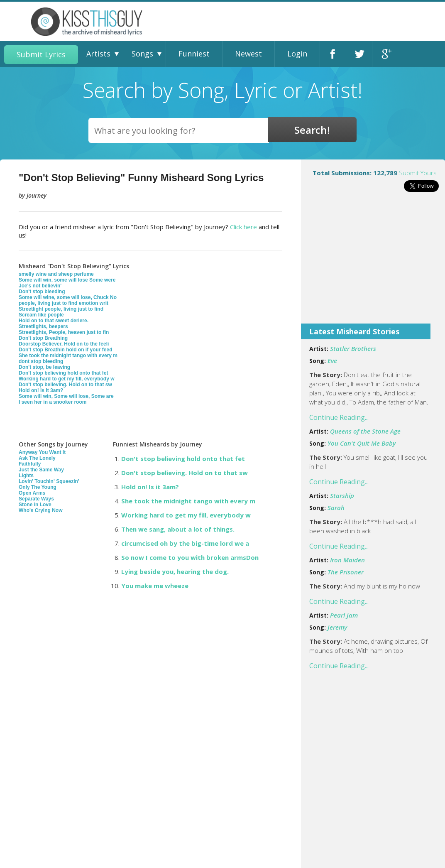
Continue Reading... (339, 417)
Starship (342, 495)
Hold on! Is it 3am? (41, 390)
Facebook (333, 54)
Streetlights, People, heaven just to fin (64, 332)
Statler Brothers (353, 348)
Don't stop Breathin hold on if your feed (66, 350)
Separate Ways (36, 499)
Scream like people (41, 315)
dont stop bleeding (41, 361)
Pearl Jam (344, 615)
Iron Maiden (347, 560)
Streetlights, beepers (43, 326)
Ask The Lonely (37, 458)
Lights (26, 476)
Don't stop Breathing (43, 338)
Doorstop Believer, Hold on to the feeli (64, 344)
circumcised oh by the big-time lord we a (185, 543)
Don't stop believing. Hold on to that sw (65, 385)
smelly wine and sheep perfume (56, 274)
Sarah (336, 508)
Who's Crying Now (41, 510)
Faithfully (30, 464)
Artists (98, 54)
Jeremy (337, 627)
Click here (243, 227)
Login (297, 54)
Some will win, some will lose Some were (67, 280)
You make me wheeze (155, 586)
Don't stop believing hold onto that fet (64, 373)
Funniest (194, 54)
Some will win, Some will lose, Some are (66, 396)
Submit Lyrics (41, 54)
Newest (248, 54)
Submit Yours (418, 173)
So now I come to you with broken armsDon (190, 557)
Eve (332, 360)
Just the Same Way (41, 470)
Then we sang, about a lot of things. (178, 529)
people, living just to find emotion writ (64, 303)
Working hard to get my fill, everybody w (66, 379)
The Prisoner (346, 572)
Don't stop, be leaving (44, 367)
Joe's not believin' (40, 286)
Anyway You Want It (42, 452)
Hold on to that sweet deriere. (54, 321)
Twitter (359, 54)
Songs (142, 54)
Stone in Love (35, 505)
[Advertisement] (373, 263)
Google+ (385, 54)
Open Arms (32, 493)
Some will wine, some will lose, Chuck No (68, 297)
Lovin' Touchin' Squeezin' (49, 481)
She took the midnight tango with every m (68, 356)
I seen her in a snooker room (53, 402)
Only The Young (38, 487)
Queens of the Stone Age (365, 431)
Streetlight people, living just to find (61, 309)
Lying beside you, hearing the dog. (175, 571)
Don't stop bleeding (42, 292)
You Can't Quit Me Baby (362, 443)
